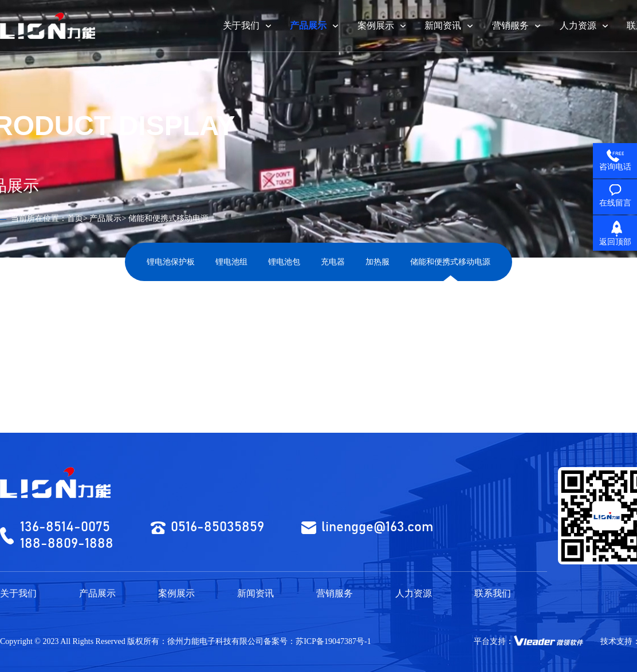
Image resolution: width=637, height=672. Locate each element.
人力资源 (414, 593)
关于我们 (18, 593)
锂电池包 (284, 262)
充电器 (333, 262)
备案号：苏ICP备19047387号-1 (317, 641)
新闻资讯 (255, 593)
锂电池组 (231, 262)
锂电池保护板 (171, 262)
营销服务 (335, 593)
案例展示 (176, 593)
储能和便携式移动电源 (450, 262)
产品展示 (105, 218)
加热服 (378, 262)
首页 (75, 218)
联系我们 (493, 593)
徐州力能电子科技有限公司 (215, 641)
